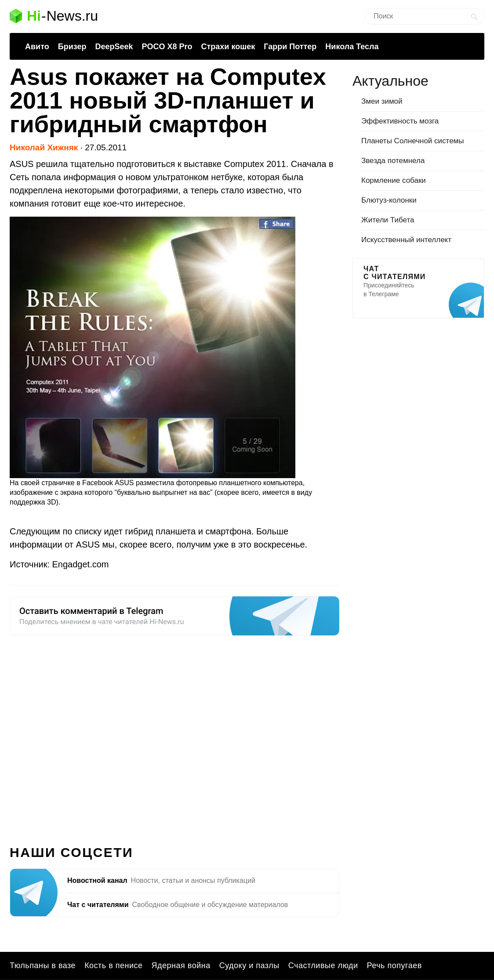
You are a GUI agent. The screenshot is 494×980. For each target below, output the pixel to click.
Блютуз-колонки (389, 200)
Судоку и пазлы (249, 965)
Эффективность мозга (400, 121)
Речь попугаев (394, 965)
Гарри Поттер (290, 47)
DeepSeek (114, 47)
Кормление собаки (394, 180)
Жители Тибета (388, 220)
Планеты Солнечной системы (413, 141)
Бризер (72, 47)
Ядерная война (181, 965)
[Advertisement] (174, 735)
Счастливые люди (323, 965)
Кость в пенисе (113, 965)
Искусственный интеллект (406, 240)
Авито (37, 47)
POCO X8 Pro (167, 47)
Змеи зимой (382, 101)
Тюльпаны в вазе (43, 965)
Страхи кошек (228, 47)
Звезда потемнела (393, 161)
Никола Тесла (352, 47)
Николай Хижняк (44, 147)
